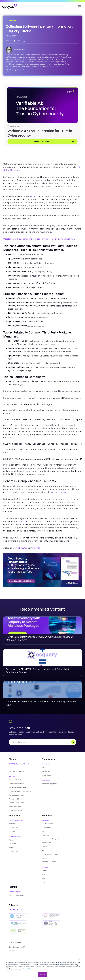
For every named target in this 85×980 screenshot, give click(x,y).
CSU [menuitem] (43, 877)
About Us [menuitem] (12, 823)
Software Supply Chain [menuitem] (17, 795)
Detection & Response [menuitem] (16, 803)
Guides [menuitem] (44, 850)
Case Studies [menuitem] (13, 827)
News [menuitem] (43, 874)
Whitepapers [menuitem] (46, 842)
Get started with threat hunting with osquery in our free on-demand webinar (39, 239)
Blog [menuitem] (43, 831)
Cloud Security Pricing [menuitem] (17, 771)
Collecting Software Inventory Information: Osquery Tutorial (39, 29)
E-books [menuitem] (44, 846)
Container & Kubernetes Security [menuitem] (20, 791)
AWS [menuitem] (43, 767)
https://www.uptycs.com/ (15, 70)
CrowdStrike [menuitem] (13, 851)
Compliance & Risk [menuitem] (15, 810)
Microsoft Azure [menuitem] (47, 771)
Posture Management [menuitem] (16, 784)
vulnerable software (59, 492)
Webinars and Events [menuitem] (49, 861)
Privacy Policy (27, 969)
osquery (34, 196)
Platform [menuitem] (12, 767)
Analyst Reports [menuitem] (47, 823)
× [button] (79, 959)
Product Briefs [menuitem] (46, 827)
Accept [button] (43, 975)
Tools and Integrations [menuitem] (49, 784)
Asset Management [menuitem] (16, 806)
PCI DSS (25, 522)
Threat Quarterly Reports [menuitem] (50, 854)
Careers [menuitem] (44, 870)
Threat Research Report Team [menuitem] (52, 839)
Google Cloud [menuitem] (46, 775)
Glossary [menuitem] (45, 857)
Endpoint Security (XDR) (17, 946)
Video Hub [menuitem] (45, 835)
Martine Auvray (20, 548)
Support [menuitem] (44, 881)
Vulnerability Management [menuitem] (18, 787)
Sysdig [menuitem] (11, 847)
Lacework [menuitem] (12, 843)
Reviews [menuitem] (12, 831)
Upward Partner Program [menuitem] (18, 895)
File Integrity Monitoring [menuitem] (17, 799)
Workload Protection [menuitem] (16, 780)
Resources (13, 950)
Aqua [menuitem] (11, 840)
